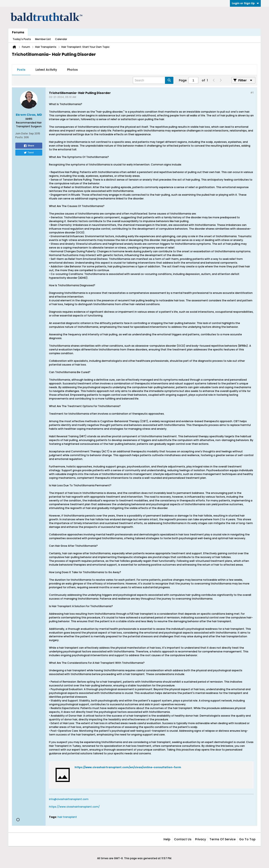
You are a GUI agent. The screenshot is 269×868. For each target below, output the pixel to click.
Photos (72, 70)
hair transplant (67, 817)
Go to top (247, 839)
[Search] (153, 80)
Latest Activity (46, 70)
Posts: (19, 137)
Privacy (200, 839)
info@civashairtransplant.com (69, 799)
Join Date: (22, 133)
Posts (21, 70)
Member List (43, 39)
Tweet (29, 153)
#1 (252, 93)
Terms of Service (223, 839)
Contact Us (183, 839)
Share (29, 146)
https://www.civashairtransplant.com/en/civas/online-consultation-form (128, 767)
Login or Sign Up (245, 3)
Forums (18, 32)
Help (167, 839)
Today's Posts (22, 39)
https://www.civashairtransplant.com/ (74, 807)
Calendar (61, 39)
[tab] (21, 70)
